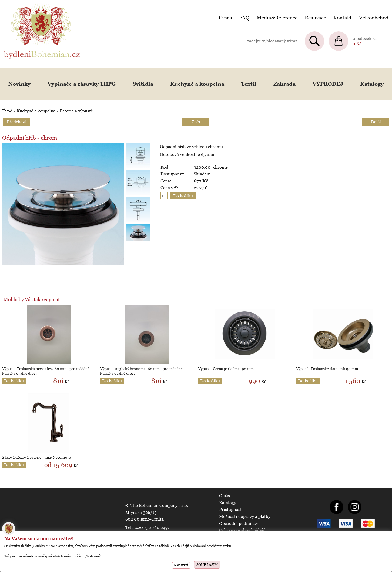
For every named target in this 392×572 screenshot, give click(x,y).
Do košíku (14, 381)
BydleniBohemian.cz (24, 4)
